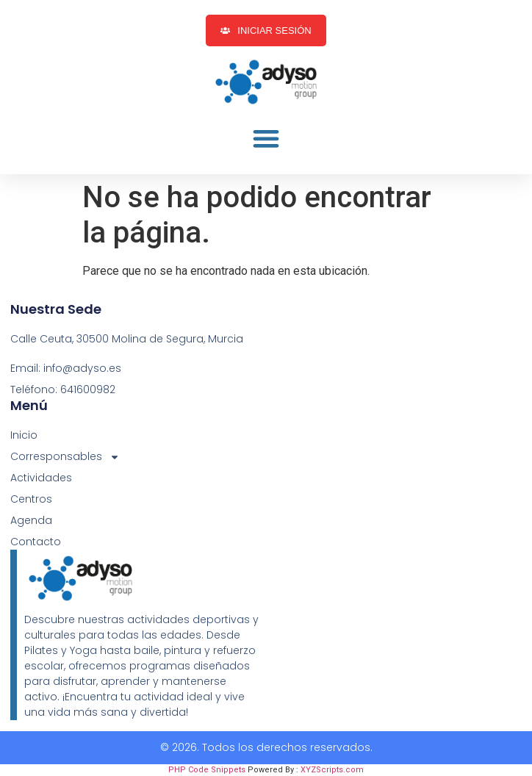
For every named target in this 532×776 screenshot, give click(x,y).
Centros (31, 499)
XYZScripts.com (332, 770)
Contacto (36, 542)
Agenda (31, 520)
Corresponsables (65, 457)
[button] (266, 139)
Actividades (41, 478)
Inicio (24, 435)
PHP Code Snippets (207, 770)
